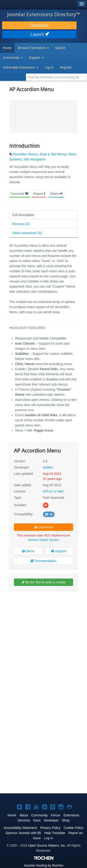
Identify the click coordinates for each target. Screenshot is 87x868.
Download (39, 25)
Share (56, 194)
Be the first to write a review (44, 582)
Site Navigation (34, 159)
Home (7, 48)
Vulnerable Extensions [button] (21, 67)
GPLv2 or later (53, 491)
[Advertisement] (43, 639)
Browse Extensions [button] (33, 48)
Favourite (19, 194)
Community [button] (13, 58)
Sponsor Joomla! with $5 (23, 833)
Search (60, 48)
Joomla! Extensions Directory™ (44, 14)
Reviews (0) (21, 224)
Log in (49, 67)
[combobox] (56, 77)
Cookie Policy (74, 828)
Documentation (43, 561)
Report (39, 194)
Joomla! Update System (44, 540)
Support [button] (36, 58)
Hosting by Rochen (43, 865)
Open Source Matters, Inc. (47, 845)
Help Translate (55, 833)
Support (59, 551)
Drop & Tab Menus (53, 154)
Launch (39, 34)
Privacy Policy (50, 828)
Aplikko (48, 467)
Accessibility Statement (20, 828)
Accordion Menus (25, 154)
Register (66, 67)
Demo (28, 551)
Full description (23, 215)
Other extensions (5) (27, 233)
